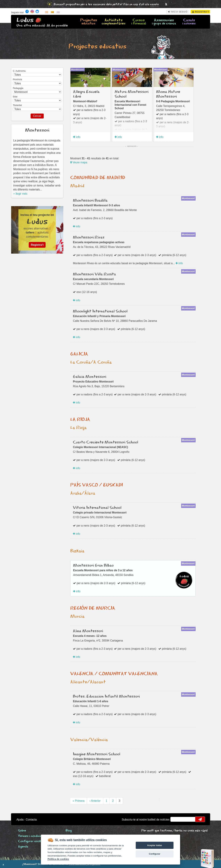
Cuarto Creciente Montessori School (106, 442)
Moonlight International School (100, 311)
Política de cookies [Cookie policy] (58, 859)
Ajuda (20, 820)
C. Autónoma (19, 71)
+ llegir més (20, 194)
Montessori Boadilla (90, 201)
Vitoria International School (97, 508)
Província (17, 79)
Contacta (31, 820)
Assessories (164, 22)
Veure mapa (79, 162)
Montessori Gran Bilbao (93, 566)
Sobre (22, 831)
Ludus (25, 20)
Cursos (139, 22)
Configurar (154, 854)
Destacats (132, 146)
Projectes (89, 22)
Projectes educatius (97, 47)
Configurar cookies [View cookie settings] (31, 841)
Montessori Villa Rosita (94, 274)
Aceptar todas (154, 845)
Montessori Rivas (89, 237)
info (77, 137)
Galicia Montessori (90, 377)
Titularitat (17, 105)
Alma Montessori (88, 631)
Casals (189, 22)
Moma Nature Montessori (168, 94)
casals (154, 4)
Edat (15, 97)
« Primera (79, 801)
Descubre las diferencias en (40, 864)
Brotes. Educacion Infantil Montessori (106, 696)
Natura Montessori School (132, 94)
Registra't (201, 12)
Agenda (23, 847)
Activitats (114, 22)
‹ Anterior (95, 801)
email (175, 819)
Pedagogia (18, 88)
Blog (69, 831)
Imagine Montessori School (97, 754)
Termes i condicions (32, 836)
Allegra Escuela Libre (86, 94)
